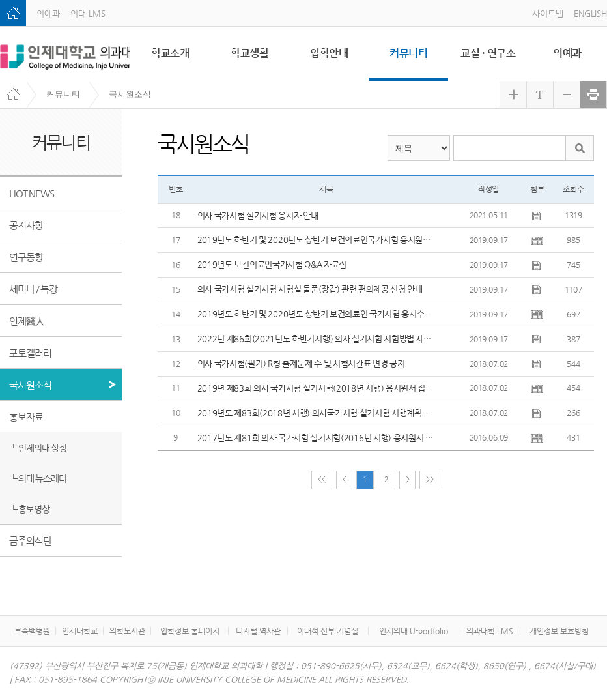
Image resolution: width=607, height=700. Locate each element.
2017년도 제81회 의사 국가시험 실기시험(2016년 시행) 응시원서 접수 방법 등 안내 (317, 438)
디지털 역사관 (258, 631)
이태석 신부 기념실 (328, 631)
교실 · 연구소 (488, 53)
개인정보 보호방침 (559, 631)
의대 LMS (88, 13)
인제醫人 (27, 321)
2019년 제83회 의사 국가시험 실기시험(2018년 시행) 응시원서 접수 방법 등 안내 (317, 388)
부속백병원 (32, 631)
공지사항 (26, 225)
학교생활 (249, 53)
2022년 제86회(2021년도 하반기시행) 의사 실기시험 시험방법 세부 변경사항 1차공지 (317, 339)
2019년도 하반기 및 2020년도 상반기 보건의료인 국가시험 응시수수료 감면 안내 (317, 314)
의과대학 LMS (490, 631)
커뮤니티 (408, 53)
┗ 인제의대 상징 (38, 448)
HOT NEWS (32, 193)
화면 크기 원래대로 (540, 95)
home (13, 13)
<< (321, 480)
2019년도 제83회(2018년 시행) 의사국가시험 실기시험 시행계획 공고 (317, 413)
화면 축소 (567, 95)
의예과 (48, 13)
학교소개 (170, 53)
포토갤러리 (30, 353)
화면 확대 (513, 95)
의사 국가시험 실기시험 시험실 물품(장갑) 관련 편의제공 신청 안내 (310, 289)
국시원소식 (130, 94)
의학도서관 (127, 631)
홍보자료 (26, 417)
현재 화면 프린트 (593, 95)
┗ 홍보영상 (29, 509)
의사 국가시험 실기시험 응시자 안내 (258, 215)
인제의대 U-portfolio (414, 631)
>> (430, 480)
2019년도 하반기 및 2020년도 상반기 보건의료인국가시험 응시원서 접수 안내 (317, 240)
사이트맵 (548, 13)
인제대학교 (80, 631)
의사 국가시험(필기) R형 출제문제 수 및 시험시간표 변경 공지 (301, 363)
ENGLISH (590, 13)
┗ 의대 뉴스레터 (38, 478)
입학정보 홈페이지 (190, 631)
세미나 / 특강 (33, 289)
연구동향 (26, 257)
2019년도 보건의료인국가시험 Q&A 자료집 (272, 264)
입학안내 (329, 53)
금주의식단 (30, 541)
